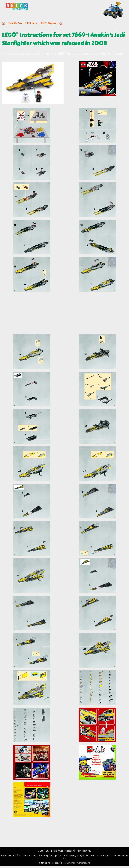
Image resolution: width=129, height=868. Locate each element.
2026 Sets (31, 23)
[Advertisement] (65, 313)
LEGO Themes (48, 23)
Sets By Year (15, 23)
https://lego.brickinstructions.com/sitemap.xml (69, 863)
